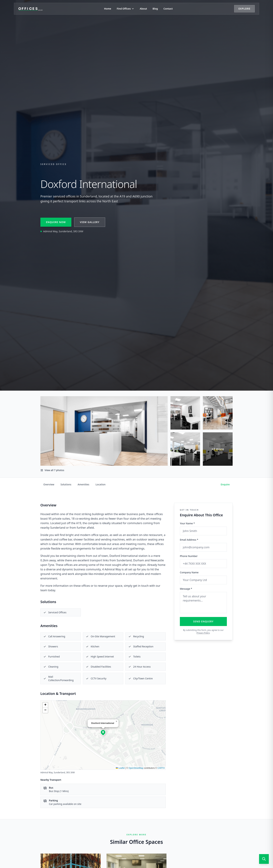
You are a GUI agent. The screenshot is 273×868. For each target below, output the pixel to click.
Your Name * (187, 523)
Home (108, 9)
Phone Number (189, 556)
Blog (155, 9)
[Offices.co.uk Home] (30, 9)
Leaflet (120, 768)
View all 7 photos (52, 470)
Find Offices (126, 9)
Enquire (225, 484)
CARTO (161, 768)
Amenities (83, 484)
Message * (186, 589)
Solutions (66, 484)
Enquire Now (56, 222)
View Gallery (90, 222)
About (143, 9)
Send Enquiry (203, 621)
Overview (49, 484)
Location (101, 484)
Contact (168, 9)
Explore (244, 9)
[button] (103, 732)
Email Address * (189, 540)
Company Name (189, 572)
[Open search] (264, 859)
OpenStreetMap (136, 768)
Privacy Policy (203, 633)
